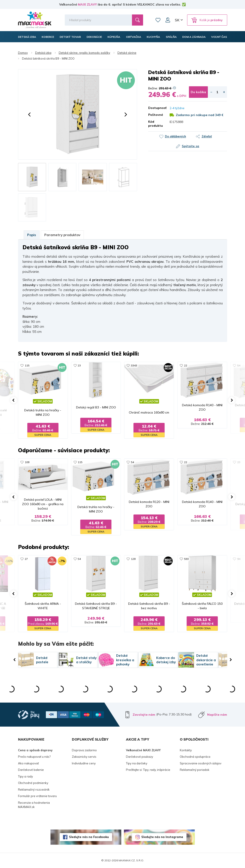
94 (239, 559)
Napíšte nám (217, 715)
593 (186, 559)
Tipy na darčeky (137, 763)
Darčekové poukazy (140, 757)
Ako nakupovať (28, 763)
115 (27, 365)
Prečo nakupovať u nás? (34, 757)
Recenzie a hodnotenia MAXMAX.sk (34, 805)
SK (177, 20)
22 (186, 365)
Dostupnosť (156, 108)
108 (27, 462)
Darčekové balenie (31, 770)
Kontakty (186, 750)
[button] (29, 115)
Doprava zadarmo (84, 750)
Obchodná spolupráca (195, 757)
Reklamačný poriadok (195, 770)
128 (133, 559)
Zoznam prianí (158, 20)
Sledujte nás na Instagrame (162, 837)
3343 (134, 365)
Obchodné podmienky (33, 783)
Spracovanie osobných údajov (201, 763)
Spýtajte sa (190, 146)
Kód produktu (156, 124)
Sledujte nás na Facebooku (89, 837)
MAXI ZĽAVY (87, 4)
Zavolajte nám (144, 715)
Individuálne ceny (84, 763)
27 (26, 559)
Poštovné (156, 115)
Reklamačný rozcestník (34, 790)
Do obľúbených (175, 136)
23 (79, 365)
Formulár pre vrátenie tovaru (37, 796)
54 (239, 365)
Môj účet (168, 20)
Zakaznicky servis (84, 757)
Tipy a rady (25, 776)
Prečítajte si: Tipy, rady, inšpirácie (148, 770)
